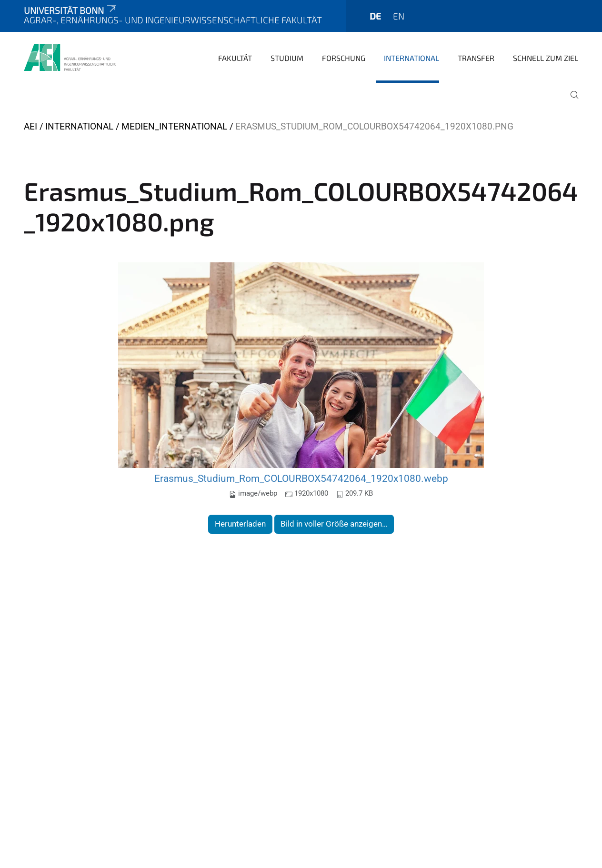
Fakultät (235, 58)
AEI (30, 126)
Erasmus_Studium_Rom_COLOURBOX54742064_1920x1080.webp (301, 478)
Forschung (344, 58)
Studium (287, 58)
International (411, 58)
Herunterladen (240, 524)
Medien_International (174, 126)
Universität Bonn (71, 10)
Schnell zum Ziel (546, 58)
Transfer (476, 58)
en (399, 16)
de (375, 16)
